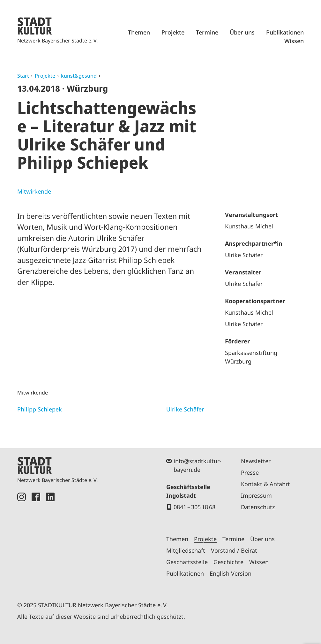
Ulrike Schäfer (185, 409)
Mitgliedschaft (186, 550)
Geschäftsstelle (187, 562)
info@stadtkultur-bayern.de (198, 465)
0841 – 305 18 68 (194, 507)
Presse (250, 472)
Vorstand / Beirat (234, 550)
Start (23, 76)
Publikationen (285, 32)
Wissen (294, 41)
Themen (139, 32)
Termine (207, 32)
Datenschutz (258, 507)
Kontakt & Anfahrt (265, 484)
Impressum (256, 495)
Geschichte (228, 562)
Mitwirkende (34, 191)
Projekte (173, 32)
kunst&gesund (79, 76)
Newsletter (256, 461)
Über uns (242, 32)
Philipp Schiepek (40, 409)
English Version (231, 573)
